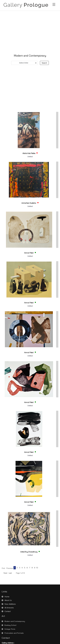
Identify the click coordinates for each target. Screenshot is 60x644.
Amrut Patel (29, 253)
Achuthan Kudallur (29, 203)
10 (37, 568)
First (3, 568)
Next (5, 573)
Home (7, 597)
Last (10, 573)
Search (44, 63)
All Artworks (9, 608)
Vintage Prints (10, 629)
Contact (8, 611)
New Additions (10, 604)
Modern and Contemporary (15, 621)
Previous (10, 568)
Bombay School (10, 625)
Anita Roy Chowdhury (29, 552)
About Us (8, 600)
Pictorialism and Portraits (14, 633)
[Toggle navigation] (54, 5)
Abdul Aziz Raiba (29, 153)
